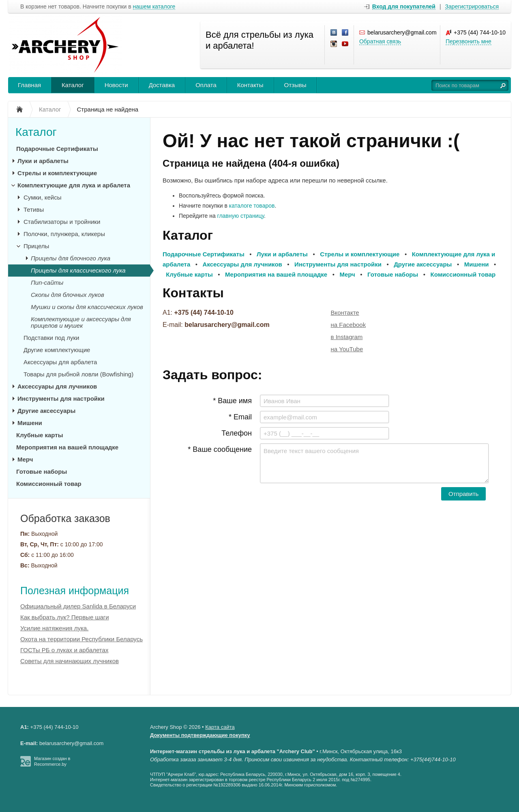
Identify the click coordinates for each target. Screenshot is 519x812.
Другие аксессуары (46, 411)
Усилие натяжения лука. (54, 628)
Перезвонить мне (469, 41)
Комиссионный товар (49, 484)
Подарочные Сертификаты (57, 149)
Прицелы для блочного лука (71, 258)
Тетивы (34, 209)
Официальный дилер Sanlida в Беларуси (78, 606)
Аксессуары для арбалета (60, 362)
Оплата (206, 85)
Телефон (237, 433)
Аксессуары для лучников (57, 386)
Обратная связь (380, 41)
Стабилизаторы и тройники (62, 222)
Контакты (250, 85)
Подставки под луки (51, 338)
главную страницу (241, 216)
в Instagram (347, 337)
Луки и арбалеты (43, 161)
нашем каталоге (154, 7)
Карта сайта (220, 727)
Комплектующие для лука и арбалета (74, 185)
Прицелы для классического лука (78, 270)
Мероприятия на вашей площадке (67, 447)
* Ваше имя (232, 401)
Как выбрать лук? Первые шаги (65, 617)
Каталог (73, 85)
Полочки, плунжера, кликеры (64, 234)
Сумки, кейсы (43, 197)
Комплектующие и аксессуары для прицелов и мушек (81, 322)
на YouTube (347, 349)
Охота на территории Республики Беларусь (81, 639)
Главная (29, 85)
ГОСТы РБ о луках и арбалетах (64, 650)
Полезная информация (75, 591)
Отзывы (295, 85)
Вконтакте (345, 313)
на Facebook (349, 325)
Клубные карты (40, 435)
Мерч (25, 459)
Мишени (30, 423)
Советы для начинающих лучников (70, 661)
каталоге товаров (252, 206)
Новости (116, 85)
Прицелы (36, 246)
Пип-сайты (47, 282)
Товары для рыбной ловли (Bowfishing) (78, 374)
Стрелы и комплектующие (57, 173)
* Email (240, 417)
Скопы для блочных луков (68, 295)
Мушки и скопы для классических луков (87, 307)
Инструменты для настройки (61, 398)
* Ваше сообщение (220, 449)
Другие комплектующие (57, 350)
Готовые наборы (42, 472)
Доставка (162, 85)
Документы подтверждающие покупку (200, 735)
